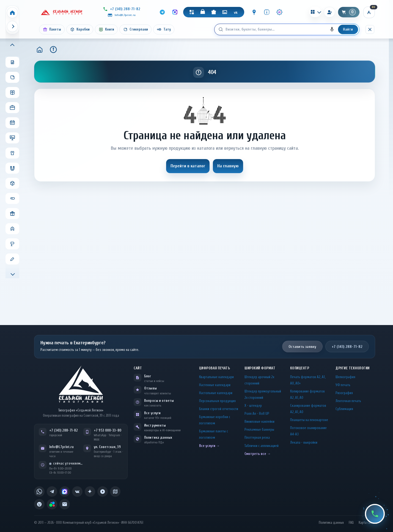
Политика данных (158, 437)
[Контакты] (254, 12)
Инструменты (155, 425)
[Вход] (329, 12)
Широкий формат (260, 368)
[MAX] (175, 12)
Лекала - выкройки (304, 442)
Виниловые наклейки (259, 421)
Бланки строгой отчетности (219, 409)
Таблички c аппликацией (262, 446)
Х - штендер (253, 406)
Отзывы (150, 388)
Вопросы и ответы (159, 401)
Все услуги (152, 413)
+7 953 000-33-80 (108, 430)
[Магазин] (203, 12)
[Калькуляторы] (315, 12)
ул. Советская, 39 (107, 447)
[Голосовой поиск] (332, 29)
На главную (228, 166)
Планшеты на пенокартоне (309, 420)
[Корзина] (349, 12)
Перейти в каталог (188, 166)
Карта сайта (367, 523)
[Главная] (40, 50)
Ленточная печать (348, 401)
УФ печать (343, 385)
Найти (348, 29)
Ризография (344, 393)
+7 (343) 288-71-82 (347, 347)
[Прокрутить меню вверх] (12, 45)
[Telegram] (162, 12)
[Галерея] (225, 12)
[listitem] (39, 492)
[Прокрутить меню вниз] (12, 274)
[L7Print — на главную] (81, 384)
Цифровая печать (215, 368)
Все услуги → (209, 446)
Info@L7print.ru (61, 447)
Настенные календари (215, 385)
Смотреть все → (258, 454)
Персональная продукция (217, 401)
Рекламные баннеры (259, 429)
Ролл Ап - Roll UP (257, 414)
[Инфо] (267, 12)
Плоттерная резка (257, 437)
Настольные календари (216, 393)
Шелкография (345, 377)
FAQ (351, 523)
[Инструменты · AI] (279, 12)
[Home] (12, 13)
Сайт (138, 368)
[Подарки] (214, 12)
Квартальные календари (216, 377)
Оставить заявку (302, 347)
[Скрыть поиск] (370, 29)
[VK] (236, 12)
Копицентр (300, 368)
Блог (148, 376)
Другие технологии (353, 368)
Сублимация (344, 409)
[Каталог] (192, 12)
